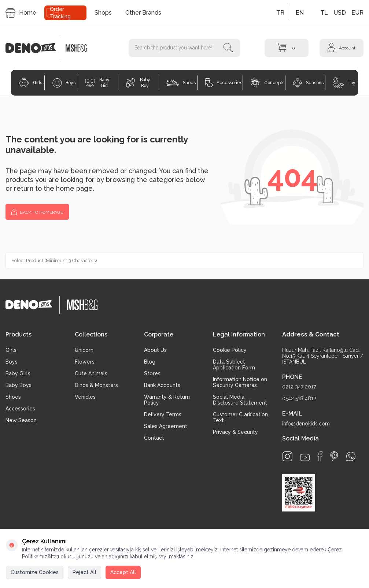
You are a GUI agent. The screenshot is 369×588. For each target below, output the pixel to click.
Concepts (267, 83)
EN (300, 13)
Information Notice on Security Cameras (240, 382)
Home (21, 13)
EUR (357, 13)
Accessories (224, 83)
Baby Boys (19, 385)
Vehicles (85, 397)
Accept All (123, 572)
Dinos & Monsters (96, 385)
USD (340, 13)
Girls (30, 83)
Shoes (181, 83)
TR (280, 13)
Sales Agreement (166, 426)
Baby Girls (18, 373)
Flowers (85, 362)
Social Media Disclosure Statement (240, 400)
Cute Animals (91, 373)
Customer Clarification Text (240, 417)
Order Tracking (60, 13)
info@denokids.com (306, 424)
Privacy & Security (235, 432)
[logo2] (76, 48)
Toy (344, 83)
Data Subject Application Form (234, 365)
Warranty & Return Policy (167, 400)
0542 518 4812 (299, 398)
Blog (150, 362)
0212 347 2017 (299, 387)
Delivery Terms (163, 414)
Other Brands (143, 13)
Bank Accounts (162, 385)
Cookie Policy (230, 350)
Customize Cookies (35, 572)
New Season (21, 420)
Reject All (84, 572)
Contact (154, 438)
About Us (155, 350)
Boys (64, 83)
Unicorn (84, 350)
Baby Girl (97, 83)
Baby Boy (138, 83)
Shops (103, 13)
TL (324, 13)
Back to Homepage (37, 211)
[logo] (35, 48)
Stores (152, 373)
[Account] (342, 48)
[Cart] (287, 48)
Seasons (308, 83)
